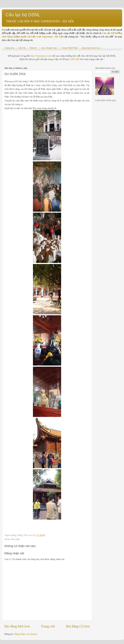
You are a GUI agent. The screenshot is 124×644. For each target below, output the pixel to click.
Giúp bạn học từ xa (91, 48)
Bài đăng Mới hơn (17, 626)
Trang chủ (9, 48)
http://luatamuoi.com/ (41, 56)
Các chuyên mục (49, 48)
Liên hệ (22, 48)
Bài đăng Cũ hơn (78, 626)
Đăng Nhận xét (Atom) (26, 634)
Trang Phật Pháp (69, 48)
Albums (33, 48)
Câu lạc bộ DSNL (23, 15)
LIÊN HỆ (74, 59)
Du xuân (15, 539)
